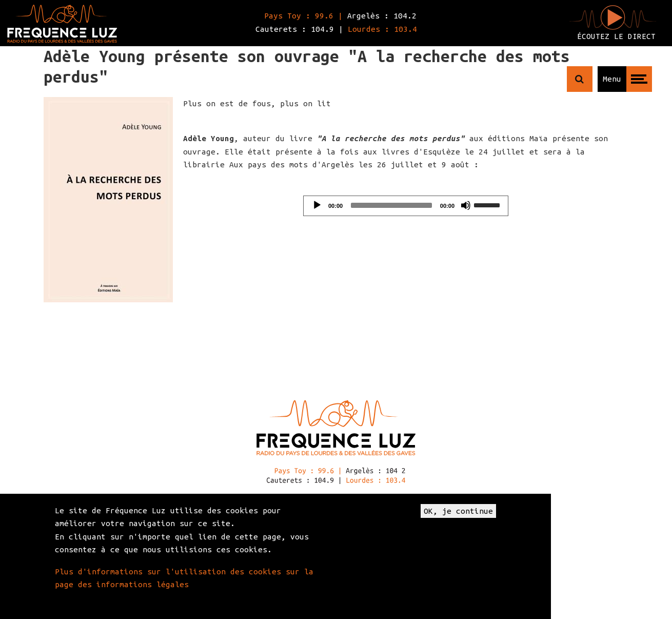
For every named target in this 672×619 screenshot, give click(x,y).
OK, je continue (458, 511)
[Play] (317, 205)
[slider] (391, 205)
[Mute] (466, 205)
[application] (406, 206)
